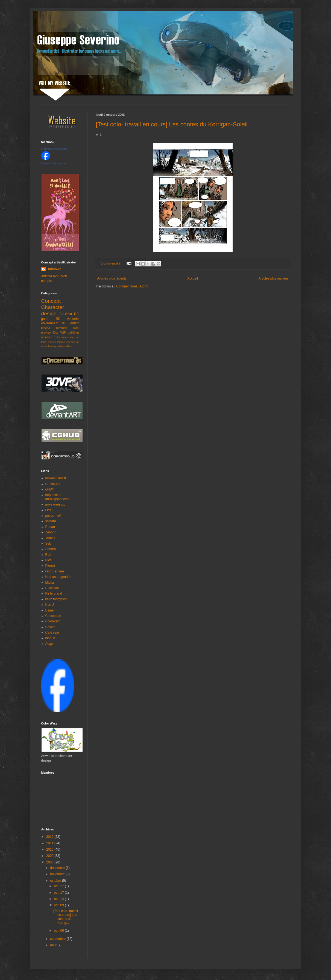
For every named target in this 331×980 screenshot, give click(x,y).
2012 (50, 837)
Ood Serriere (55, 571)
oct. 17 (59, 893)
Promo (61, 342)
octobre (56, 881)
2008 (50, 862)
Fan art (75, 337)
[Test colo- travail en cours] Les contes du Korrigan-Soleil (172, 124)
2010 (50, 850)
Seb (48, 544)
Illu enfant (71, 323)
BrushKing (53, 484)
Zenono (51, 532)
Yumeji (50, 538)
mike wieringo (55, 504)
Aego (49, 644)
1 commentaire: (111, 263)
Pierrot (50, 566)
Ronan (50, 527)
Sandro (51, 549)
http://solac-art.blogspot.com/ (58, 497)
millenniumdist (56, 478)
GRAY (50, 489)
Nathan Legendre (58, 577)
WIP (63, 332)
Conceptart (53, 616)
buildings (74, 332)
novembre (58, 874)
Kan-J (50, 605)
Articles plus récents (112, 278)
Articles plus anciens (273, 278)
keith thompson (56, 599)
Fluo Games (49, 342)
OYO (49, 510)
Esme (50, 610)
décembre (58, 868)
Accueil (193, 278)
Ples (49, 560)
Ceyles (50, 627)
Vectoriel (73, 319)
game (45, 319)
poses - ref (53, 516)
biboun (50, 638)
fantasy (52, 346)
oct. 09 (59, 905)
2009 (50, 856)
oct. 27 (59, 886)
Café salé (52, 632)
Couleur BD (69, 314)
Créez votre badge (54, 163)
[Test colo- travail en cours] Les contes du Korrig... (66, 917)
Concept (51, 301)
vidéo (67, 346)
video (61, 346)
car (68, 342)
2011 (50, 843)
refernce (62, 328)
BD (58, 319)
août (54, 945)
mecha (46, 328)
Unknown (54, 269)
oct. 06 (59, 931)
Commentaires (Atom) (132, 286)
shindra (51, 521)
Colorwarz (53, 621)
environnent (50, 323)
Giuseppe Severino (54, 149)
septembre (58, 939)
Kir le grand (54, 593)
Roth (49, 555)
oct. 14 (59, 899)
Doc (56, 332)
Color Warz (61, 337)
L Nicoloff (52, 588)
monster (47, 337)
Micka (50, 583)
